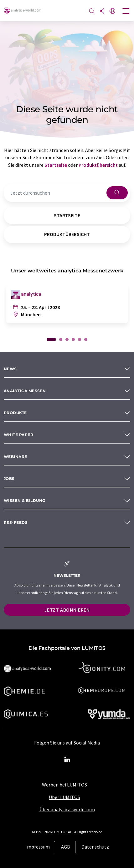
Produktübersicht (98, 165)
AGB (66, 847)
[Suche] (92, 11)
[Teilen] (102, 11)
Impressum (38, 847)
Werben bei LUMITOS (64, 785)
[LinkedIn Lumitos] (67, 760)
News (10, 369)
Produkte (15, 413)
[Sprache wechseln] (112, 11)
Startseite (56, 165)
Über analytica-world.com (67, 809)
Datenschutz (95, 847)
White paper (18, 435)
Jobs (9, 479)
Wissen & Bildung (25, 500)
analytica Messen (25, 391)
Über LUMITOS (64, 797)
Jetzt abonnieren (67, 610)
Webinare (15, 457)
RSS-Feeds (16, 522)
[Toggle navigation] (126, 12)
